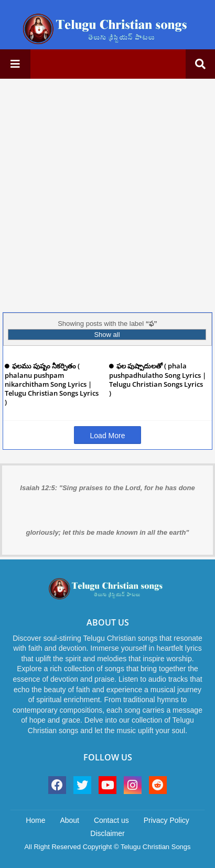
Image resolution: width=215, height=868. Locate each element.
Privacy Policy (166, 820)
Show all (107, 335)
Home (35, 820)
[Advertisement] (107, 194)
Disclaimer (107, 833)
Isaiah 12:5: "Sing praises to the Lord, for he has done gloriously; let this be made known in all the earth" (107, 510)
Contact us (111, 820)
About (69, 820)
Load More (108, 436)
